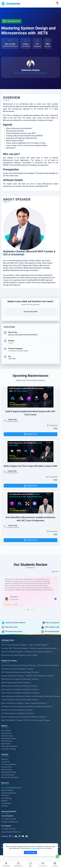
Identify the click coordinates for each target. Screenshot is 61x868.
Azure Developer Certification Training (16, 696)
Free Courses (6, 733)
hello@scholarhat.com (10, 822)
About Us (5, 759)
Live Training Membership (11, 788)
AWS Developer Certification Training (15, 683)
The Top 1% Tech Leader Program (37, 720)
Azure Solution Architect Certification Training (20, 700)
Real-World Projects (9, 738)
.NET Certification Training (47, 665)
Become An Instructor (10, 777)
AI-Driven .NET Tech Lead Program (15, 648)
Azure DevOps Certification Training (46, 696)
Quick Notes (6, 744)
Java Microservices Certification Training (17, 713)
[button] (25, 610)
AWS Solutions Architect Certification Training (19, 686)
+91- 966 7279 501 (9, 829)
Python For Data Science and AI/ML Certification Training (23, 717)
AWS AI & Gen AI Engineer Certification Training (19, 679)
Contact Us (6, 762)
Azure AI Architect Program (12, 652)
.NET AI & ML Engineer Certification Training (18, 665)
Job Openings (7, 798)
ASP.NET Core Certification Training (39, 676)
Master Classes (7, 790)
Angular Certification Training (13, 676)
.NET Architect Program (38, 645)
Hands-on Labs (7, 736)
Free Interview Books (9, 746)
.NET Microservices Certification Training (17, 669)
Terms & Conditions (9, 764)
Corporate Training (8, 749)
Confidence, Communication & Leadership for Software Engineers (26, 707)
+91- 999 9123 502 (9, 819)
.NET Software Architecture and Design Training (20, 672)
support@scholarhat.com (11, 832)
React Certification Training (12, 720)
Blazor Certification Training (12, 703)
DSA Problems (7, 741)
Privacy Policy (7, 767)
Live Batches (6, 803)
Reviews (4, 806)
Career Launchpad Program (35, 703)
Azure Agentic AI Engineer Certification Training (20, 689)
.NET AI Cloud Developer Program (14, 645)
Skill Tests (5, 796)
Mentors (4, 801)
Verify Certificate (8, 775)
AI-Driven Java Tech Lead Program (43, 648)
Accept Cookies (30, 852)
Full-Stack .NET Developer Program (38, 652)
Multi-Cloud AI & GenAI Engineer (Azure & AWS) (19, 655)
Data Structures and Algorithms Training (17, 710)
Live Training (6, 731)
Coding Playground (9, 793)
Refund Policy (7, 769)
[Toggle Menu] (30, 863)
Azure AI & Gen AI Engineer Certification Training (20, 693)
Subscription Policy (9, 772)
